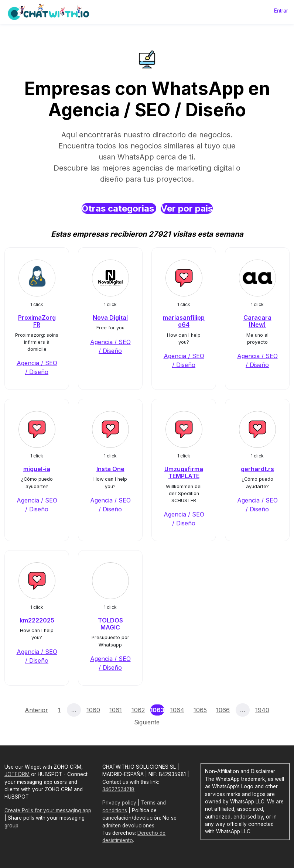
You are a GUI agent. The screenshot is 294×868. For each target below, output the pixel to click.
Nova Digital (110, 318)
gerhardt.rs (257, 469)
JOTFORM (17, 774)
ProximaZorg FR (37, 321)
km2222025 (37, 620)
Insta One (110, 469)
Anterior (36, 710)
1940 (262, 710)
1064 (177, 710)
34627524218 (118, 789)
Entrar (281, 11)
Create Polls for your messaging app (48, 810)
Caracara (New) (257, 321)
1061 (116, 710)
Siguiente (147, 722)
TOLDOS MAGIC (110, 624)
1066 (223, 710)
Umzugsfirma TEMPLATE (184, 472)
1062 (138, 710)
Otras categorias (119, 208)
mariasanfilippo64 (184, 321)
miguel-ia (37, 469)
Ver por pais (187, 208)
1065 (200, 710)
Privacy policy (119, 803)
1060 (93, 710)
